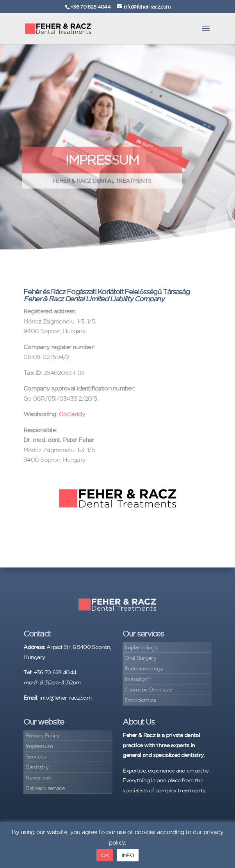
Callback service (45, 788)
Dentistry (37, 767)
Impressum (39, 746)
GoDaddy (72, 414)
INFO (128, 855)
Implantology (141, 647)
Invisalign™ (138, 679)
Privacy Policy (42, 735)
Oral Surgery (140, 658)
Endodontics (140, 700)
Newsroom (39, 778)
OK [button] (105, 855)
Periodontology (144, 668)
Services (36, 757)
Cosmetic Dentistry (148, 689)
